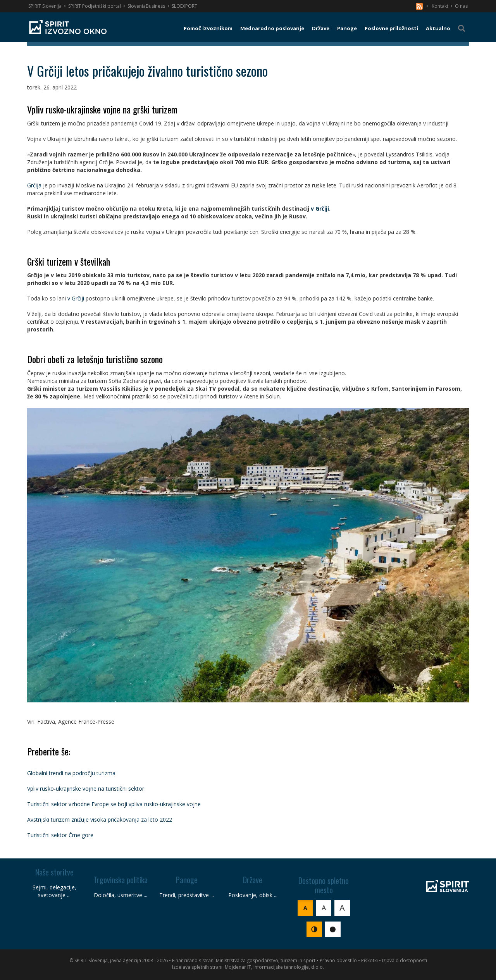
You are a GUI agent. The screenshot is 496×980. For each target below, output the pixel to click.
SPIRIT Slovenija (45, 6)
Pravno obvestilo (338, 960)
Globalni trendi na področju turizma (71, 773)
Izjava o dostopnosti (405, 960)
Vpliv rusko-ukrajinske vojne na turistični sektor (86, 789)
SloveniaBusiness (146, 6)
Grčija (34, 185)
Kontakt (440, 6)
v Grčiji (320, 209)
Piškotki (369, 960)
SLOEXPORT (184, 6)
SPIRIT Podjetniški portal (95, 6)
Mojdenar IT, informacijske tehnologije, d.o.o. (274, 967)
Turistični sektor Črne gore (60, 835)
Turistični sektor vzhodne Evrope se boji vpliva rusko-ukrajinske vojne (114, 804)
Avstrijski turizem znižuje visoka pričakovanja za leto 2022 (100, 820)
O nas (461, 6)
